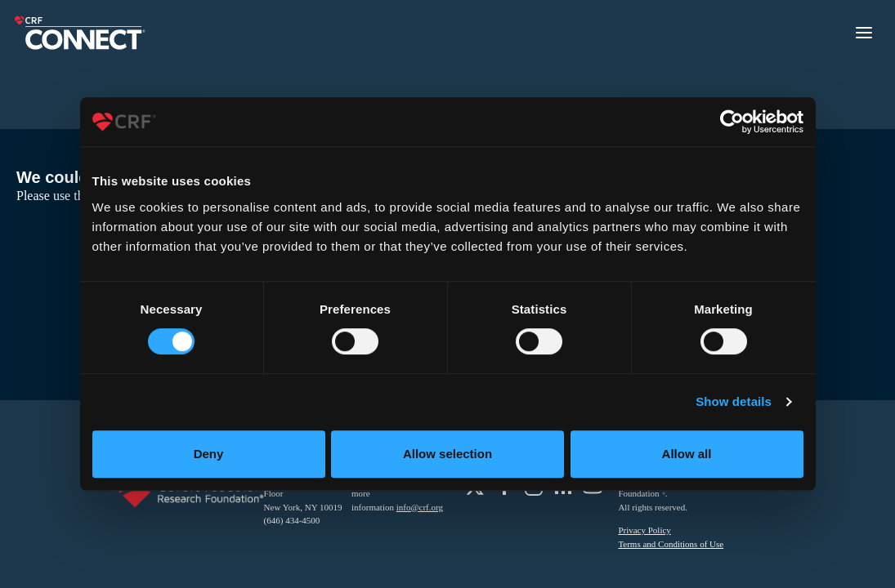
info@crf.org (420, 507)
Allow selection (447, 454)
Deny (209, 454)
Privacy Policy (644, 530)
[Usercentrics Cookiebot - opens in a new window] (732, 122)
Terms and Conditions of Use (671, 544)
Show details (734, 401)
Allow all (687, 454)
